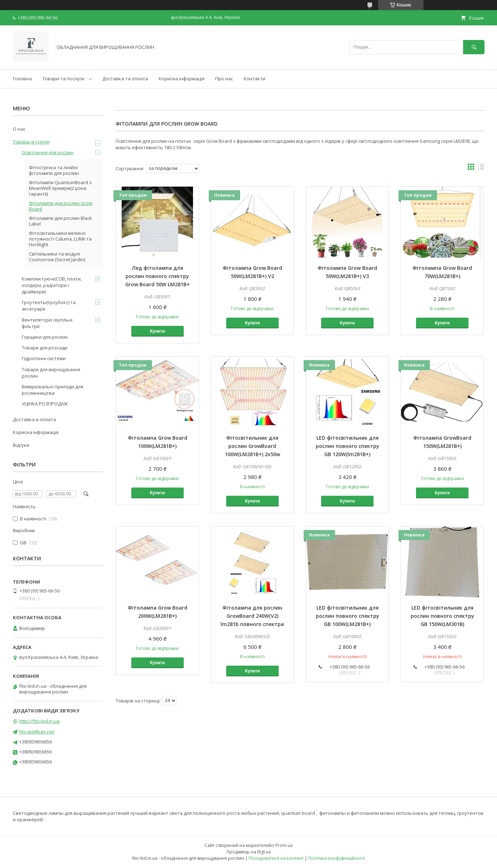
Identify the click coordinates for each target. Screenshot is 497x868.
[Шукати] (474, 47)
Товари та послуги (63, 79)
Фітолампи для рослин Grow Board (61, 206)
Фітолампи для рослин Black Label (60, 221)
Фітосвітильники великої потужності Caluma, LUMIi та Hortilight (60, 239)
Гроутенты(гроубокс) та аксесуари (49, 306)
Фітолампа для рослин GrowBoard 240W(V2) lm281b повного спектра (252, 616)
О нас (19, 129)
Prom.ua (284, 845)
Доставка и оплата (34, 419)
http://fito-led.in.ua (39, 721)
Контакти (255, 79)
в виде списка (481, 168)
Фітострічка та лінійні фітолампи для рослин (54, 170)
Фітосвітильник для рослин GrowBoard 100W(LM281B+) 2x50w (252, 446)
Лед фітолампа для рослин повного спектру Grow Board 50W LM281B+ (158, 276)
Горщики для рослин (45, 337)
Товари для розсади (45, 348)
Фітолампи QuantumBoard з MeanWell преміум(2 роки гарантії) (60, 188)
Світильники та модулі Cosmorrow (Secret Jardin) (57, 257)
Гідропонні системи (44, 358)
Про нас (224, 79)
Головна (22, 79)
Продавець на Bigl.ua (249, 852)
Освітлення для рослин (48, 152)
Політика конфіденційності (337, 858)
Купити (157, 331)
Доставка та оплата (125, 79)
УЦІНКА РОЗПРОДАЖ (45, 404)
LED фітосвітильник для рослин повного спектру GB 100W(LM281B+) (348, 616)
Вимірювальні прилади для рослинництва (52, 390)
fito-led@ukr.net (37, 732)
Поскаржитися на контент (276, 858)
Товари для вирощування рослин (51, 373)
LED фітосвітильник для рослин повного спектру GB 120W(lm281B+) (348, 446)
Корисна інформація (182, 79)
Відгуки (21, 445)
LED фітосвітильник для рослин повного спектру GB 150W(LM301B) (442, 616)
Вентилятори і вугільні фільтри (47, 323)
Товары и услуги (31, 142)
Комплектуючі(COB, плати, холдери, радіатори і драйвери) (52, 285)
